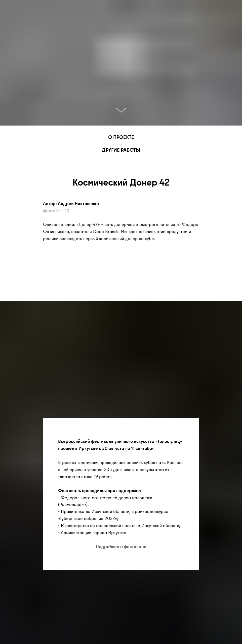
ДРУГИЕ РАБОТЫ (121, 150)
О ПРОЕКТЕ (121, 137)
